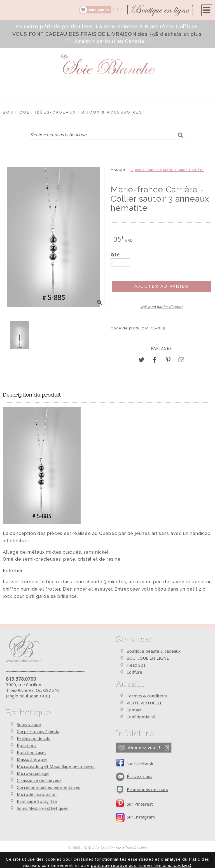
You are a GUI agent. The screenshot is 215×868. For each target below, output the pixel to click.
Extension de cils (33, 738)
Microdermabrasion (37, 794)
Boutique (16, 112)
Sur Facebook (140, 764)
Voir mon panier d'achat (161, 307)
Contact (134, 710)
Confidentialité (141, 717)
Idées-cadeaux (56, 112)
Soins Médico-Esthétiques (42, 808)
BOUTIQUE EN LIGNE (148, 658)
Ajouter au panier (161, 286)
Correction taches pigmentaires (48, 787)
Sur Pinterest (140, 804)
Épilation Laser (32, 752)
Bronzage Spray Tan (37, 801)
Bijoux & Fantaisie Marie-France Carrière (167, 170)
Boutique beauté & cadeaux (154, 651)
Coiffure (134, 672)
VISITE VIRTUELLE (144, 703)
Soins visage (29, 724)
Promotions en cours (147, 789)
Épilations (27, 745)
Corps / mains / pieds (38, 731)
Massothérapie (32, 759)
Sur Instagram (141, 817)
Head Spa (136, 665)
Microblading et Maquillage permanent (56, 766)
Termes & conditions (147, 696)
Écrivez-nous (140, 776)
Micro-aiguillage (33, 773)
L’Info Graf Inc (116, 856)
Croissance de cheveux (39, 780)
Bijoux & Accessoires (112, 112)
